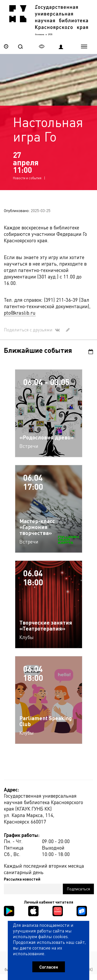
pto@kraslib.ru (20, 313)
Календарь (91, 352)
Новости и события (27, 178)
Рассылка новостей (22, 880)
